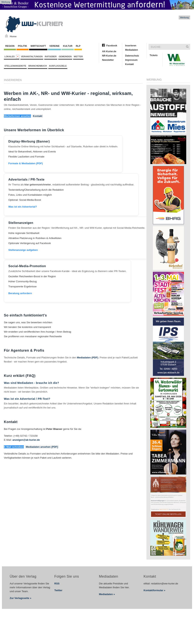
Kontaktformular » (154, 590)
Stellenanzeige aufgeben (23, 250)
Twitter (58, 590)
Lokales (12, 57)
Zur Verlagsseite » (20, 598)
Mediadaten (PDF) (88, 358)
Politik (23, 46)
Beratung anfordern (20, 293)
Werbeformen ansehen (17, 116)
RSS (57, 584)
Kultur (68, 46)
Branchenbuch (38, 66)
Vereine (54, 46)
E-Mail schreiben (14, 447)
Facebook (112, 46)
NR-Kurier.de (109, 56)
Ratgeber (51, 56)
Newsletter (108, 60)
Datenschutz (132, 56)
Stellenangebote (15, 66)
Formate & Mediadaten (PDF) (26, 163)
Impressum (131, 60)
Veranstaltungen (32, 56)
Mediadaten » (107, 594)
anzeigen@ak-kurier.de (26, 440)
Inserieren (131, 46)
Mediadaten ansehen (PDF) (42, 447)
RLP (78, 46)
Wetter (78, 56)
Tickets (154, 55)
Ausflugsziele (58, 66)
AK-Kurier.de (109, 51)
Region (10, 46)
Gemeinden (65, 56)
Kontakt (129, 64)
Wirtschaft (38, 46)
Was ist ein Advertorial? (23, 207)
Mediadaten (132, 50)
